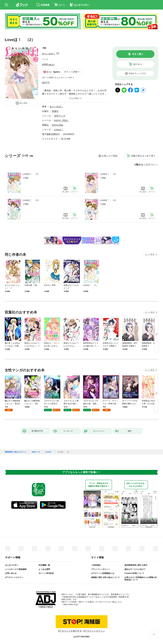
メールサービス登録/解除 (16, 569)
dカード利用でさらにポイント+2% (57, 78)
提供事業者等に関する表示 (136, 565)
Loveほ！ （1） (31, 174)
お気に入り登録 (110, 156)
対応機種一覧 (44, 565)
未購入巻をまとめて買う (143, 156)
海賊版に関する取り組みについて (105, 577)
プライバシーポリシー (101, 569)
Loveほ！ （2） (109, 174)
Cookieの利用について (134, 573)
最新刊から (152, 165)
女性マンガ (60, 116)
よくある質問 (44, 569)
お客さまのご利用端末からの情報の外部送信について (141, 579)
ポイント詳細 (71, 72)
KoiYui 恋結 (58, 125)
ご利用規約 (96, 565)
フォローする (58, 54)
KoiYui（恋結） (62, 120)
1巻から (139, 165)
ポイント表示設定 (46, 573)
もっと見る (150, 255)
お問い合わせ (11, 573)
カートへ (138, 64)
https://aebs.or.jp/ (71, 604)
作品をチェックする (137, 73)
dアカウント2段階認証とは (103, 573)
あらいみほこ (49, 54)
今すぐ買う (138, 54)
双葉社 (55, 111)
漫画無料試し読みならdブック (16, 452)
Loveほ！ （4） (109, 200)
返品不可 (46, 83)
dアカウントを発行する (70, 631)
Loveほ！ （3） (31, 200)
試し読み (24, 103)
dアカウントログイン (14, 577)
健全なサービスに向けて (135, 569)
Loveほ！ (59, 130)
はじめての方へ (12, 565)
